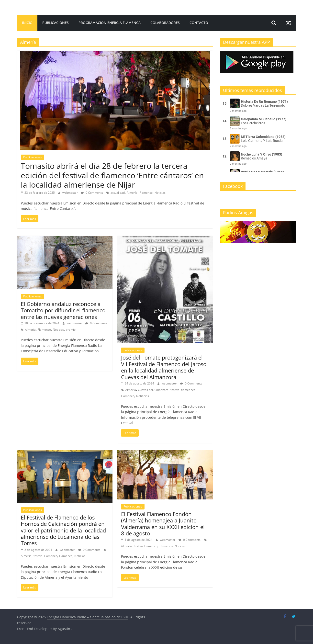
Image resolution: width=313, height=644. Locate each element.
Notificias (143, 396)
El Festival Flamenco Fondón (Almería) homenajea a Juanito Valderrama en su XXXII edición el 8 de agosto (163, 524)
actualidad (118, 193)
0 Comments (92, 193)
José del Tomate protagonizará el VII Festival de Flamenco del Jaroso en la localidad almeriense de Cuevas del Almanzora (164, 367)
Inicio (27, 23)
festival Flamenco (45, 556)
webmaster (70, 193)
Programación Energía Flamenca (110, 23)
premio (71, 330)
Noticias (160, 193)
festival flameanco (183, 390)
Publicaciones (56, 23)
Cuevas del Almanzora (153, 390)
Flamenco (146, 193)
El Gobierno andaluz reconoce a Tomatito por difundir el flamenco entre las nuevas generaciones (63, 310)
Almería (132, 193)
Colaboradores (165, 23)
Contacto (199, 23)
